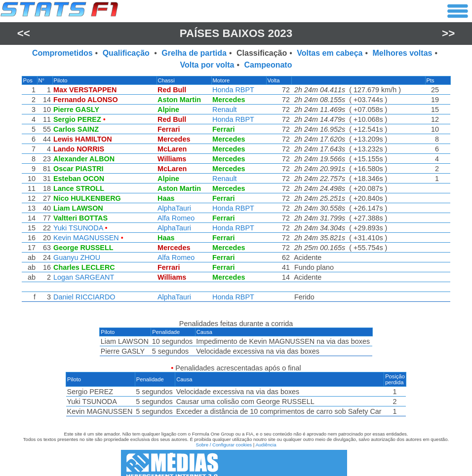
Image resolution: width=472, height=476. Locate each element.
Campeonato (268, 65)
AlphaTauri (174, 208)
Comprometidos (62, 53)
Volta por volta (207, 65)
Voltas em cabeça (330, 53)
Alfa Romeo (176, 218)
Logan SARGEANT (83, 277)
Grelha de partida (194, 53)
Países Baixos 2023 (236, 33)
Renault (225, 110)
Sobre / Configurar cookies (224, 439)
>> (448, 33)
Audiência (266, 439)
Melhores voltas (403, 53)
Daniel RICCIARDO (83, 297)
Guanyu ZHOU (76, 257)
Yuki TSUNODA (77, 228)
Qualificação (127, 53)
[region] (236, 191)
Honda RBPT (233, 90)
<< (24, 33)
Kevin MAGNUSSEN (85, 238)
